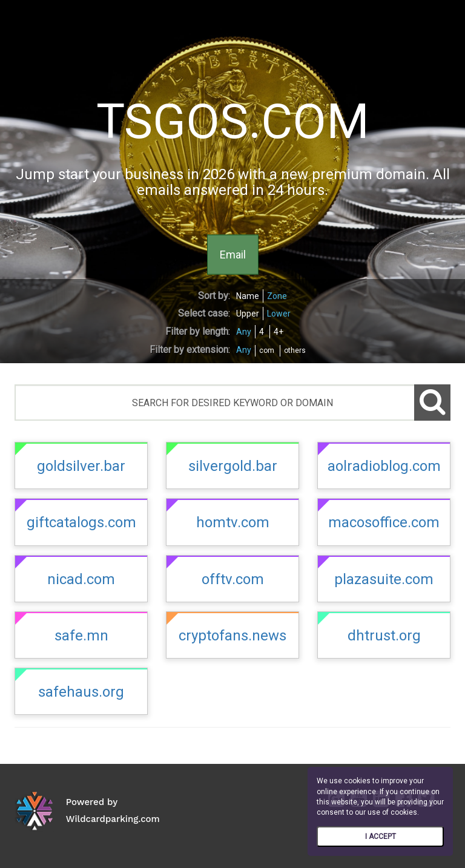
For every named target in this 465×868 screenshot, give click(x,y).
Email (233, 254)
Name (248, 296)
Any (244, 332)
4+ (279, 332)
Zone (277, 296)
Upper (248, 314)
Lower (279, 314)
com (267, 350)
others (295, 350)
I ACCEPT (381, 837)
